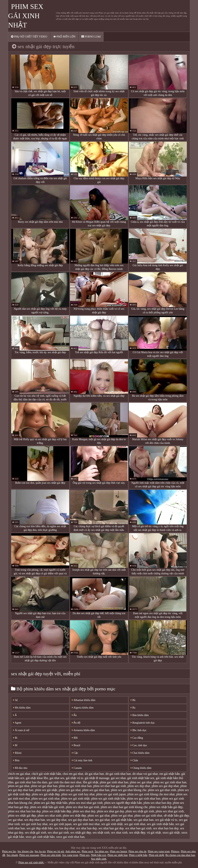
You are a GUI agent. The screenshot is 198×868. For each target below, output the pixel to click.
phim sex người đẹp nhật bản (123, 803)
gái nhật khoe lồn (37, 778)
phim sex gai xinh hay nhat (78, 794)
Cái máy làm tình (82, 760)
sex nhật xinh (101, 833)
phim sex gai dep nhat (165, 786)
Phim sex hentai (118, 851)
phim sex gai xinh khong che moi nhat (151, 794)
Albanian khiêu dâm (84, 700)
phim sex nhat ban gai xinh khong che (124, 807)
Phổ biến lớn (64, 37)
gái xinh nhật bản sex (141, 778)
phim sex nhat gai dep (110, 811)
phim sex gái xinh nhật (75, 799)
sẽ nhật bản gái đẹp (176, 816)
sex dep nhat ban (35, 820)
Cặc (75, 753)
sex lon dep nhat (64, 828)
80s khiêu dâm (22, 708)
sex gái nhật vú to (166, 820)
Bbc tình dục (139, 730)
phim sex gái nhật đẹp (46, 794)
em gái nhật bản (170, 774)
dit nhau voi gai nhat (145, 774)
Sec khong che (25, 851)
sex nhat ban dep (87, 828)
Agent (17, 723)
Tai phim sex (102, 851)
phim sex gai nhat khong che (129, 790)
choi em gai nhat (73, 774)
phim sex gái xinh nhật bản (108, 799)
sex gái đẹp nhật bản (40, 828)
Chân (134, 760)
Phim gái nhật (156, 855)
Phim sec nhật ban (118, 855)
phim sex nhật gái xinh (140, 811)
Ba (133, 708)
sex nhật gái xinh (35, 833)
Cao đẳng (137, 738)
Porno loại (91, 37)
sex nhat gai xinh (58, 833)
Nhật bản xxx (99, 855)
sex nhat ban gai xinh (138, 828)
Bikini (17, 753)
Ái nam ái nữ (21, 730)
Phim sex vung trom (159, 851)
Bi (15, 738)
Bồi (75, 738)
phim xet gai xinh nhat (148, 816)
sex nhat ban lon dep (166, 828)
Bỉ (15, 745)
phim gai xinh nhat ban (114, 782)
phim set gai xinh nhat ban (75, 786)
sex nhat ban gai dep (111, 828)
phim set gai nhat (19, 786)
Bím (16, 760)
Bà (133, 700)
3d (15, 700)
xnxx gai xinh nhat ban (70, 837)
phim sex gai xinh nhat (45, 799)
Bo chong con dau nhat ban (180, 855)
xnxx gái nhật (171, 833)
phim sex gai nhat (70, 790)
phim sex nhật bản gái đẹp (166, 807)
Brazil (76, 745)
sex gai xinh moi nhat (86, 824)
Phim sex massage (29, 855)
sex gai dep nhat (57, 820)
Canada (77, 768)
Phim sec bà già (55, 851)
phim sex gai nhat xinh (162, 790)
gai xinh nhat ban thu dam (31, 782)
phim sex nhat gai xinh (170, 811)
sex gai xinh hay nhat (34, 824)
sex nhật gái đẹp (81, 833)
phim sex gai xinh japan (111, 794)
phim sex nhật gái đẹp (22, 816)
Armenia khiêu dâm (83, 730)
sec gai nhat (15, 820)
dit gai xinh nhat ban (118, 774)
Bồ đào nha (20, 768)
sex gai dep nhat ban (81, 820)
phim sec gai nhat (141, 782)
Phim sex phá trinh (51, 855)
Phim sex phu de (137, 851)
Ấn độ (76, 723)
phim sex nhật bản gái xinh (47, 807)
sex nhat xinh (119, 833)
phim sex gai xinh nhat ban (144, 799)
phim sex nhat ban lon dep (24, 811)
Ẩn (74, 715)
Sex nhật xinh (99, 859)
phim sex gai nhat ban (96, 790)
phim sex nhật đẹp (74, 816)
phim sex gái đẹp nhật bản (51, 803)
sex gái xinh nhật (112, 824)
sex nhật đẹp (137, 833)
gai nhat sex (57, 778)
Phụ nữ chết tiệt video (29, 37)
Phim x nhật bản (138, 855)
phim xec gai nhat (99, 816)
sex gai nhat (102, 820)
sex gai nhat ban (144, 820)
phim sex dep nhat (139, 786)
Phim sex (84, 855)
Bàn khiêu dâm (140, 715)
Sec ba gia (40, 851)
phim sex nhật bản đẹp (57, 811)
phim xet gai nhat (122, 816)
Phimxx (175, 851)
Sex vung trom (70, 855)
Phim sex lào (9, 851)
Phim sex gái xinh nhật (26, 16)
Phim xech (88, 851)
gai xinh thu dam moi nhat (65, 782)
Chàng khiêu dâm (141, 768)
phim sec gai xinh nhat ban (170, 782)
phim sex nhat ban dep (157, 803)
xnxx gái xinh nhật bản (40, 837)
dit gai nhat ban (94, 774)
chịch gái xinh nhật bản (46, 774)
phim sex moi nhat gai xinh (86, 803)
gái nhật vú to (75, 778)
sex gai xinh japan (60, 824)
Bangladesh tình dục (143, 723)
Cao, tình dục (139, 745)
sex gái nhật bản (122, 820)
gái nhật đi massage (97, 778)
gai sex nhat (118, 778)
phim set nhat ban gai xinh (110, 786)
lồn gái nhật (91, 782)
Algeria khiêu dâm (83, 708)
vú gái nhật (154, 833)
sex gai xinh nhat (135, 824)
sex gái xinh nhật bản (160, 824)
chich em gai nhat (19, 774)
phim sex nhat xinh (49, 816)
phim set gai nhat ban (44, 786)
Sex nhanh (12, 855)
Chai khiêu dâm (140, 753)
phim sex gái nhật (46, 790)
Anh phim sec (73, 851)
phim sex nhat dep (84, 811)
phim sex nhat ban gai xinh (82, 807)
